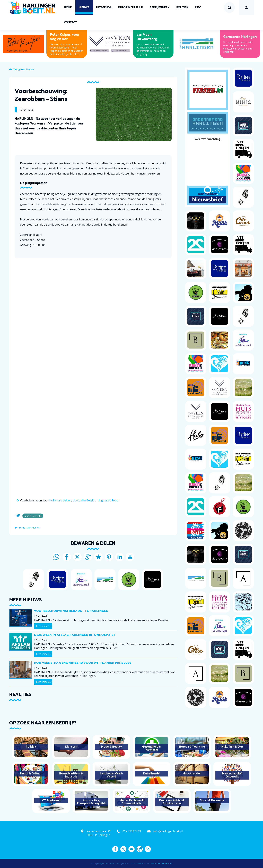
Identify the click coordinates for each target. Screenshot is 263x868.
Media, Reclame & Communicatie (131, 802)
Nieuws (84, 7)
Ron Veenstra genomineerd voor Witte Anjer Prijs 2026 (83, 663)
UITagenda (104, 7)
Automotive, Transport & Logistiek (91, 802)
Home (68, 7)
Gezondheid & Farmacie (152, 748)
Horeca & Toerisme (192, 747)
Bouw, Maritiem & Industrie (71, 775)
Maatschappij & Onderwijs (232, 775)
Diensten (71, 747)
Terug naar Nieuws (24, 69)
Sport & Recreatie (212, 800)
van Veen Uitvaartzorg (147, 37)
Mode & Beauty (111, 747)
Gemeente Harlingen (240, 37)
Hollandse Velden (60, 500)
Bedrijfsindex (160, 7)
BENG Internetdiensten (161, 863)
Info (198, 7)
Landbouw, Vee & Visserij (111, 775)
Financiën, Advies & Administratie (172, 802)
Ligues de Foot (108, 500)
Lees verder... (43, 626)
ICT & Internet (51, 800)
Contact (70, 22)
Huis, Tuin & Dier (232, 747)
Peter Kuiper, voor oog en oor (65, 37)
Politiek (182, 7)
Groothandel (192, 774)
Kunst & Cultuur (131, 7)
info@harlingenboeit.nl (168, 831)
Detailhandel (152, 774)
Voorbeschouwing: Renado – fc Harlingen (71, 611)
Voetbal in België (84, 500)
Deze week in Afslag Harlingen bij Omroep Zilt (75, 635)
